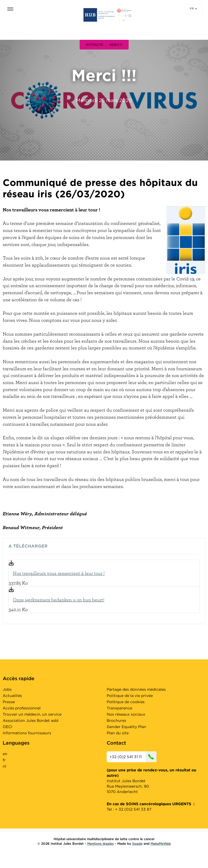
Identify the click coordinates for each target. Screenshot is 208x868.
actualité (95, 44)
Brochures (116, 720)
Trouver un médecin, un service (32, 714)
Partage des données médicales (136, 689)
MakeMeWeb (161, 844)
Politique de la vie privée (130, 696)
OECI (7, 727)
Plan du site (118, 733)
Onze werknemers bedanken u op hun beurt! (58, 600)
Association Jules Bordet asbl (31, 720)
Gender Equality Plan (126, 727)
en (5, 754)
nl (4, 766)
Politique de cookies (126, 702)
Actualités (12, 696)
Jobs (7, 689)
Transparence (119, 708)
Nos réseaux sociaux (126, 714)
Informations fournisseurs (27, 733)
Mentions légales (100, 844)
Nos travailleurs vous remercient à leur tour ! (59, 573)
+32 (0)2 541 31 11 (133, 757)
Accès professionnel (22, 708)
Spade (137, 844)
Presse (9, 702)
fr (194, 8)
